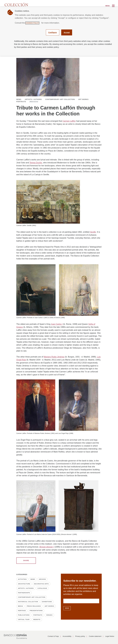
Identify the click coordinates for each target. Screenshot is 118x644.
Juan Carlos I (57, 324)
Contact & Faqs (53, 636)
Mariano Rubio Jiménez (54, 357)
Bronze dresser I (47, 547)
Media (20, 606)
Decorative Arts (41, 584)
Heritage (22, 611)
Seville (93, 232)
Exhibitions (47, 602)
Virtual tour (24, 619)
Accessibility (67, 636)
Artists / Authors (33, 99)
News (19, 99)
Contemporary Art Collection (60, 99)
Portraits (21, 102)
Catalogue (42, 588)
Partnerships (24, 593)
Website (37, 619)
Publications (24, 615)
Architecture (24, 584)
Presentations (36, 611)
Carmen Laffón (69, 121)
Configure (53, 32)
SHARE (26, 561)
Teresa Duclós (36, 163)
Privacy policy (80, 636)
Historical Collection (28, 602)
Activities (22, 579)
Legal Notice (110, 636)
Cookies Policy (32, 23)
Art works (83, 99)
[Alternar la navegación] (110, 6)
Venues (49, 615)
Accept (67, 32)
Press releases (34, 606)
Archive (42, 579)
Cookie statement (95, 636)
